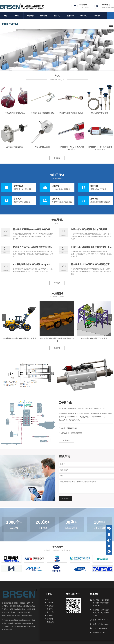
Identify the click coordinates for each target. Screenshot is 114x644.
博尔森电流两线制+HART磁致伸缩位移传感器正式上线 (39, 229)
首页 (5, 16)
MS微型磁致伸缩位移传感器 (71, 113)
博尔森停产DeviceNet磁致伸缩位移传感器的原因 (36, 247)
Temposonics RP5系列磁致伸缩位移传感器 (100, 148)
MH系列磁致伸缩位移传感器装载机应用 (20, 338)
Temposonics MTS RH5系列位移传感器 (71, 148)
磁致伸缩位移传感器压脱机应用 (94, 338)
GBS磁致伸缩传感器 (14, 147)
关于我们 (17, 16)
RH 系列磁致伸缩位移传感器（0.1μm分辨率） (35, 264)
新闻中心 (44, 16)
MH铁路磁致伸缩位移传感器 (43, 113)
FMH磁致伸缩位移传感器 (14, 113)
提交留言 (65, 498)
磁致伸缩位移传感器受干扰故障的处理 (89, 229)
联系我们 (84, 16)
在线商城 (97, 16)
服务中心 (57, 16)
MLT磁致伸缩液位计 (100, 113)
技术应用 (70, 16)
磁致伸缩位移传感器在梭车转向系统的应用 (57, 340)
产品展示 (30, 16)
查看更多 (57, 158)
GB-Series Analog (43, 147)
